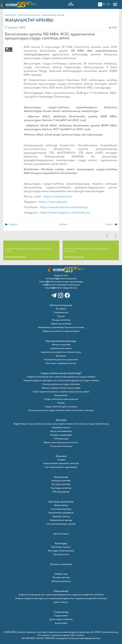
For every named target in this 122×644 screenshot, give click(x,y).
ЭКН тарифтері (61, 492)
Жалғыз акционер (61, 345)
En (109, 4)
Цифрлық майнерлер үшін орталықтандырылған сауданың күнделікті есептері (61, 595)
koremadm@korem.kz (56, 279)
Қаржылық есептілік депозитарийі (61, 331)
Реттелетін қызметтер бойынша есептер (61, 327)
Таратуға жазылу (61, 516)
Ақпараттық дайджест (61, 513)
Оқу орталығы (61, 554)
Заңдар (61, 460)
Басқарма (61, 356)
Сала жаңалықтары (61, 509)
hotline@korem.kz (48, 282)
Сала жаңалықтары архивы (61, 524)
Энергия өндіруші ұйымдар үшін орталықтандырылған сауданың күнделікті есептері (61, 598)
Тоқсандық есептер (61, 488)
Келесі (109, 224)
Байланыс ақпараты (61, 564)
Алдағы (13, 224)
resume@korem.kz (54, 288)
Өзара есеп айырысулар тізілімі (61, 442)
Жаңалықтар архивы (53, 15)
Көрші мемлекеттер (61, 431)
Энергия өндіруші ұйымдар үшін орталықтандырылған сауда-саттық (61, 380)
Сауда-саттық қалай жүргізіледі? (61, 373)
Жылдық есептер (61, 320)
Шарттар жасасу (61, 428)
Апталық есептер (61, 481)
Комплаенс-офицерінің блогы (61, 363)
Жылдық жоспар (61, 577)
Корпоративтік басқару (61, 341)
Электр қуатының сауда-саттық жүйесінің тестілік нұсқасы (61, 410)
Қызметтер (61, 395)
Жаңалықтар (61, 505)
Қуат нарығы (61, 602)
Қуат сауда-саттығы (61, 619)
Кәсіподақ (61, 543)
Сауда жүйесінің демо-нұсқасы (61, 407)
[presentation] (107, 236)
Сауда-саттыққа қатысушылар (61, 399)
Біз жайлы (61, 309)
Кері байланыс (61, 534)
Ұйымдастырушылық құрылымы (61, 360)
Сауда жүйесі (61, 616)
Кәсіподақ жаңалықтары (61, 551)
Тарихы (61, 316)
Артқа (63, 224)
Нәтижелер (61, 591)
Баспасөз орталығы (29, 15)
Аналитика (61, 477)
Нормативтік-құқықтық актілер (61, 463)
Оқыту (61, 403)
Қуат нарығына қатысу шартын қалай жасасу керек (61, 392)
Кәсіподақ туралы (61, 547)
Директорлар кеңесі (61, 348)
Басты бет (11, 15)
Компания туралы (61, 305)
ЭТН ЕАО (61, 420)
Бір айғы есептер (61, 484)
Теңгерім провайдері (61, 435)
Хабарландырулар (61, 581)
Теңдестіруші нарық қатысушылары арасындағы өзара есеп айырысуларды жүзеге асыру (61, 424)
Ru (104, 4)
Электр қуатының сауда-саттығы (61, 384)
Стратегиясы (61, 313)
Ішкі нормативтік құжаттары (61, 467)
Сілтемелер (61, 612)
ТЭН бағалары (61, 439)
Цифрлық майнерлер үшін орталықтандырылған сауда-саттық (61, 377)
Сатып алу (61, 574)
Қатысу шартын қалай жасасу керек (61, 388)
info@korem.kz (50, 285)
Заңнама (61, 456)
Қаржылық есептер (61, 324)
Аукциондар (61, 623)
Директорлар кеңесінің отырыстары (61, 352)
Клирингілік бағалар (61, 446)
